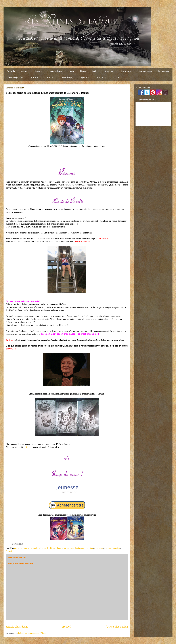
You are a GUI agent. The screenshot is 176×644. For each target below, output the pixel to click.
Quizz (83, 71)
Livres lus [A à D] (15, 78)
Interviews (109, 71)
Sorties (95, 71)
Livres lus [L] (67, 78)
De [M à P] (84, 78)
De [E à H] (34, 78)
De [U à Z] (117, 78)
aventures (25, 548)
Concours (39, 71)
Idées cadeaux (56, 71)
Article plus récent (17, 627)
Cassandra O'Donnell (39, 548)
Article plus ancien (117, 627)
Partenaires (164, 71)
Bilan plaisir (127, 71)
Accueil (25, 71)
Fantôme (90, 548)
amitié (17, 548)
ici (27, 447)
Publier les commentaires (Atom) (32, 633)
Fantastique (80, 548)
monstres (116, 548)
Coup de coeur (145, 71)
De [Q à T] (101, 78)
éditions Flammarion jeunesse (61, 548)
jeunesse (108, 548)
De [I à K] (50, 78)
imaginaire (99, 548)
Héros (71, 71)
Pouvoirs (10, 551)
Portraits (11, 71)
